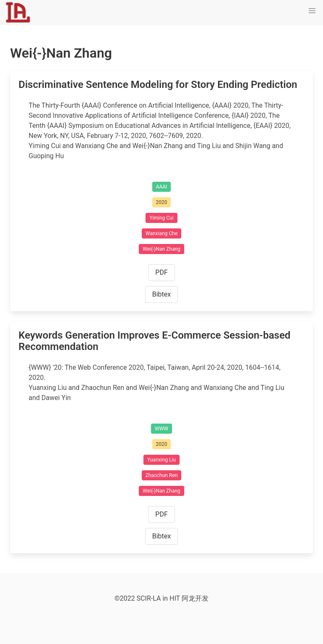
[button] (312, 11)
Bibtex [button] (162, 294)
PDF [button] (161, 272)
